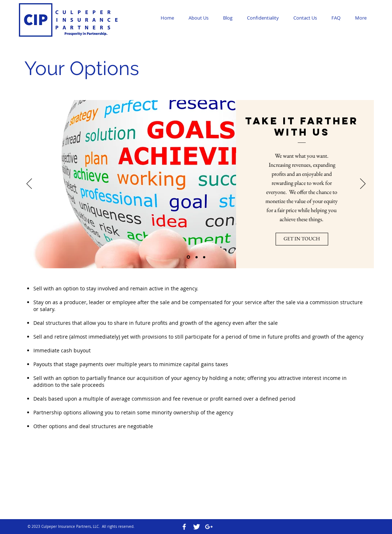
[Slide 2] (197, 257)
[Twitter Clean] (197, 527)
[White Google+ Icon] (209, 527)
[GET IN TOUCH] (302, 239)
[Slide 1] (188, 257)
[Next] (363, 184)
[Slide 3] (204, 257)
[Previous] (29, 184)
